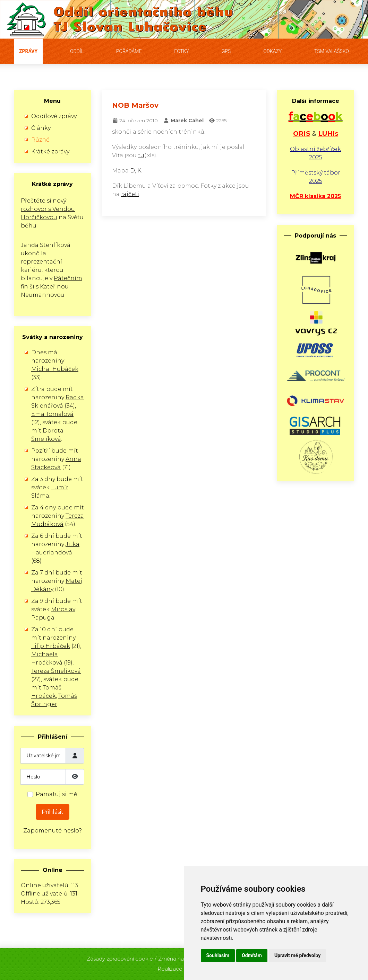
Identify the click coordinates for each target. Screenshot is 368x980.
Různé (40, 140)
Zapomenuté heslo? (53, 831)
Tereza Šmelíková (56, 671)
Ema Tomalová (52, 414)
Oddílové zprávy (54, 116)
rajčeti (130, 194)
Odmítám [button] (252, 955)
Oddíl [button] (77, 51)
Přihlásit (53, 812)
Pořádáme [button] (129, 51)
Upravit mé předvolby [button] (297, 955)
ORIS (302, 133)
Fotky (182, 51)
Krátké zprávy (50, 152)
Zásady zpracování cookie (120, 957)
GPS (226, 51)
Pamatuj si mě (57, 794)
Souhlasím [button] (218, 955)
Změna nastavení (180, 957)
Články (41, 128)
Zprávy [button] (28, 51)
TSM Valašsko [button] (332, 51)
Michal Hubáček (55, 369)
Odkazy (272, 51)
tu (141, 155)
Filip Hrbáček (51, 646)
